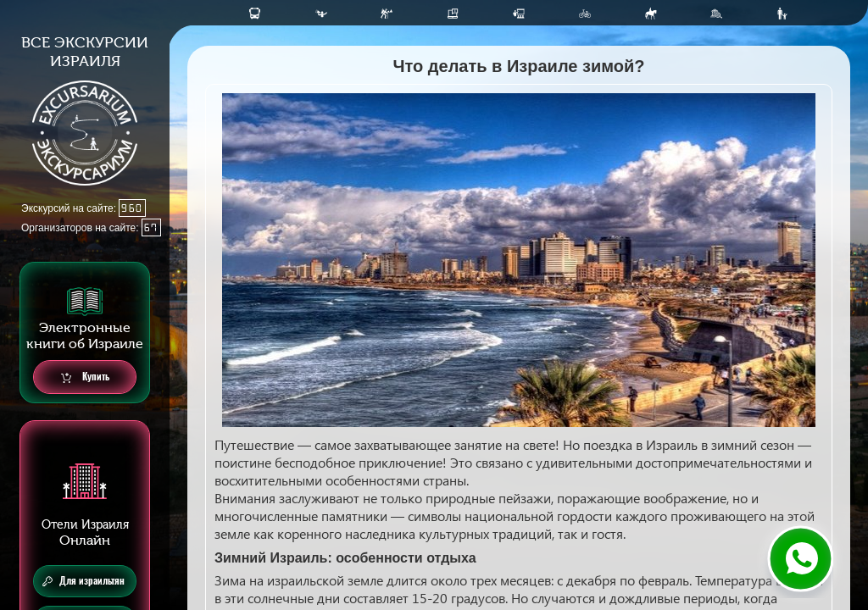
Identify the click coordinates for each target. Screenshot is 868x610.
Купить (85, 377)
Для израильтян (83, 581)
